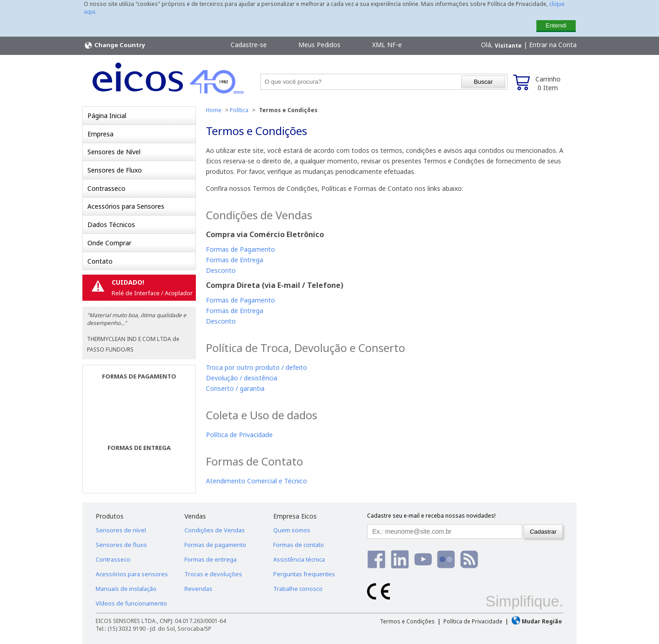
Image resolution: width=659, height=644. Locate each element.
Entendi (556, 25)
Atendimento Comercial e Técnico (257, 481)
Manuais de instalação (126, 589)
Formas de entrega (211, 559)
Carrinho (548, 83)
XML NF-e (387, 45)
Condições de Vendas (215, 530)
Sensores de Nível (114, 152)
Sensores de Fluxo (115, 170)
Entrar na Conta (553, 45)
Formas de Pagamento (240, 249)
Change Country (114, 45)
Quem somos (292, 530)
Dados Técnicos (111, 225)
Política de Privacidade (239, 435)
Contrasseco (106, 188)
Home (214, 110)
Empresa (100, 134)
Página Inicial (107, 116)
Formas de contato (299, 545)
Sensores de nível (121, 530)
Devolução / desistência (242, 378)
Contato (100, 261)
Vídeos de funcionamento (131, 603)
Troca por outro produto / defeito (257, 367)
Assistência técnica (299, 559)
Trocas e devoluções (213, 574)
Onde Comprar (109, 243)
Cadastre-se (249, 45)
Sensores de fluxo (121, 545)
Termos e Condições (407, 621)
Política (239, 110)
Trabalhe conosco (298, 589)
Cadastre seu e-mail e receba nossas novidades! (431, 516)
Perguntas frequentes (304, 574)
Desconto (221, 270)
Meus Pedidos (319, 45)
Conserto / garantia (235, 388)
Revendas (198, 589)
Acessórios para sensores (132, 574)
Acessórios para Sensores (126, 206)
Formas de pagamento (215, 545)
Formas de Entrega (235, 260)
